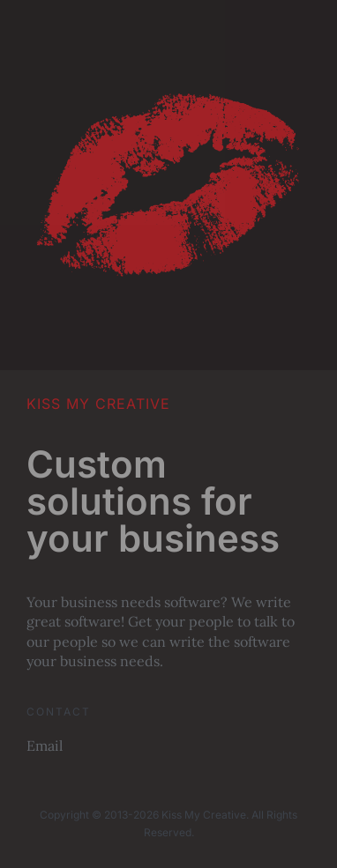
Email (45, 746)
